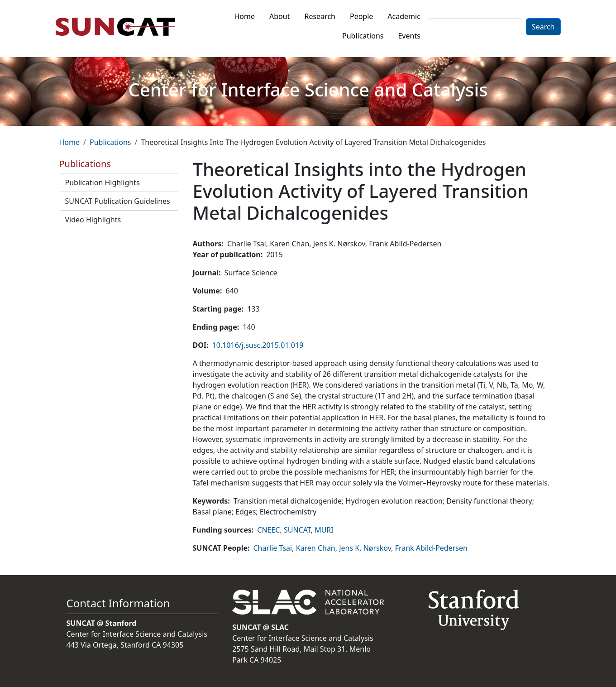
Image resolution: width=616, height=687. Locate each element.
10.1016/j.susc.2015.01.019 (258, 345)
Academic (404, 16)
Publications (363, 36)
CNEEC (268, 530)
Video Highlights (93, 220)
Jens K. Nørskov (365, 548)
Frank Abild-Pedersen (431, 548)
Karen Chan (316, 548)
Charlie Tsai (272, 548)
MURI (324, 530)
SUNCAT (297, 530)
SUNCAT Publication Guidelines (118, 201)
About (279, 16)
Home (245, 16)
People (361, 16)
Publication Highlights (103, 183)
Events (409, 36)
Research (320, 16)
